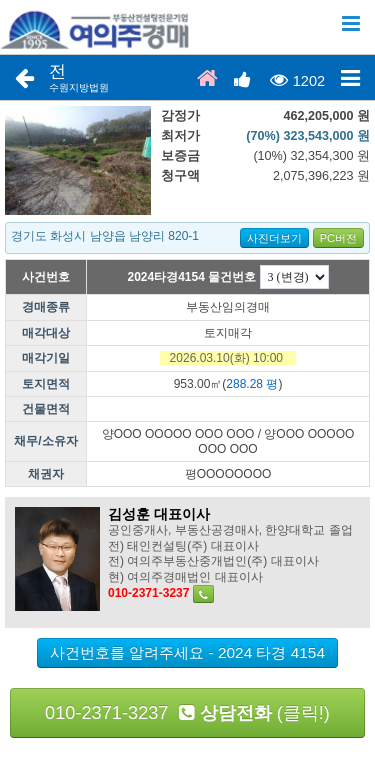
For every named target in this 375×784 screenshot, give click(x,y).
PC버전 (338, 238)
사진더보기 (274, 238)
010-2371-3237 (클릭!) (187, 713)
